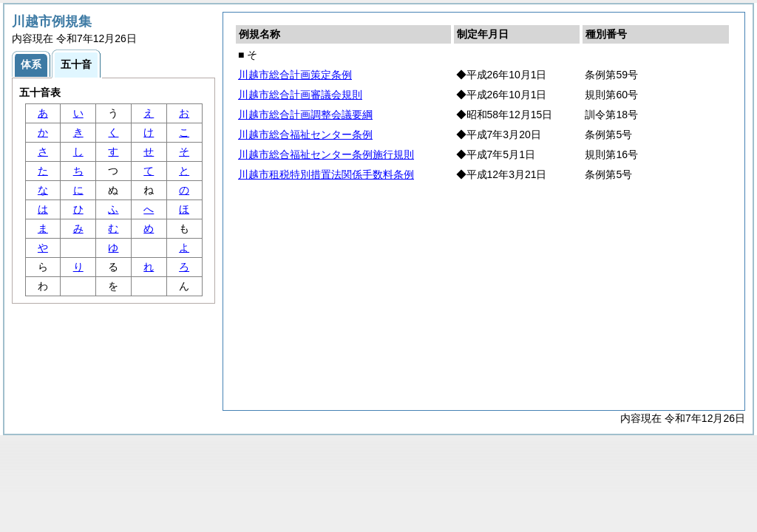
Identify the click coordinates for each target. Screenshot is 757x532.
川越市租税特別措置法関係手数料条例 (326, 174)
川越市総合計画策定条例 (295, 75)
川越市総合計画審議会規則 (300, 95)
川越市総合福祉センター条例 (305, 134)
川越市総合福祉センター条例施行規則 (326, 154)
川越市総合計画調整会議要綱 (305, 115)
